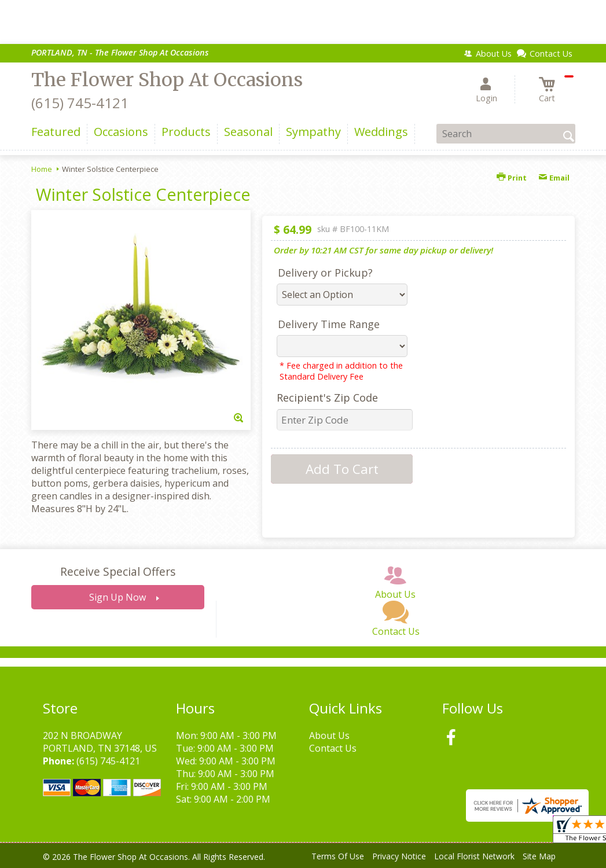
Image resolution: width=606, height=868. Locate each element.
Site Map (539, 856)
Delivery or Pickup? (325, 273)
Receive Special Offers (118, 571)
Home (42, 169)
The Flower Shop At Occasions (167, 80)
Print (512, 178)
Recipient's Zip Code (327, 398)
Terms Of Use (338, 856)
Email (554, 178)
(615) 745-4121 (80, 103)
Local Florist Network (474, 856)
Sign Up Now (117, 597)
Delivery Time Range (329, 324)
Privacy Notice (399, 856)
